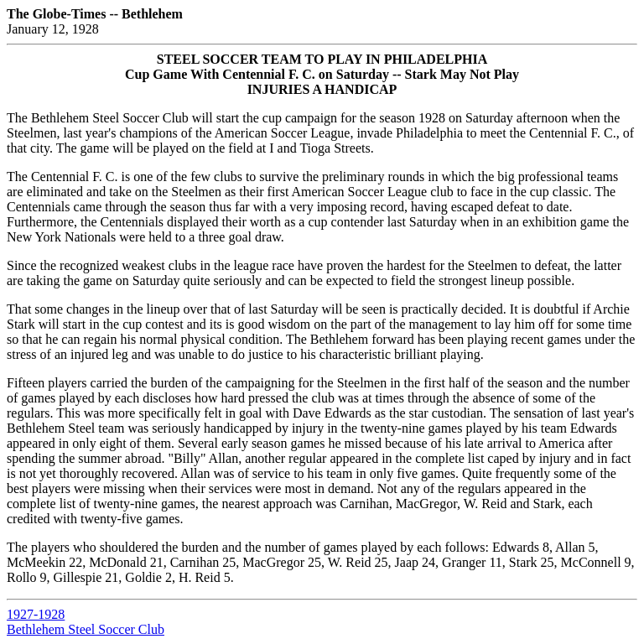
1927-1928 (36, 614)
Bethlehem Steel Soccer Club (86, 629)
